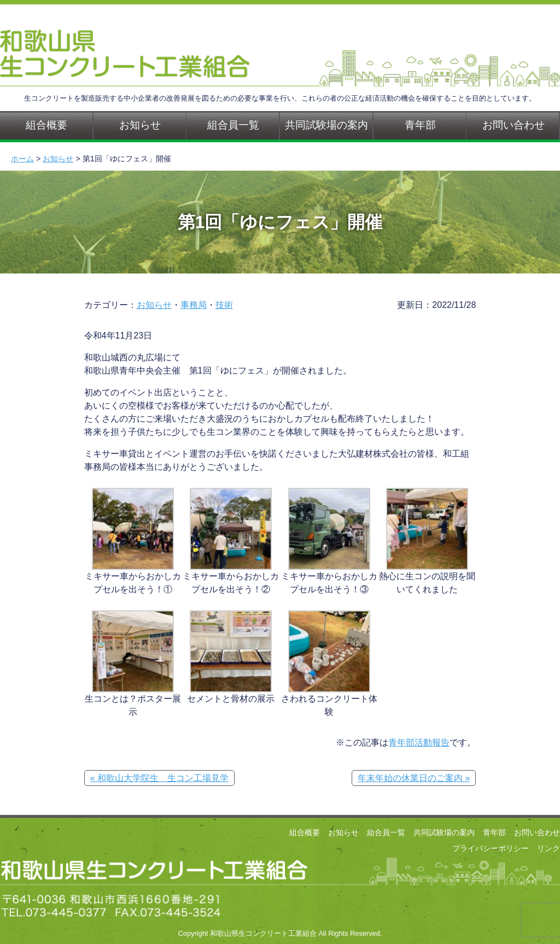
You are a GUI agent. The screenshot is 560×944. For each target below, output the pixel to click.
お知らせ (140, 125)
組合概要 (305, 832)
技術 (224, 305)
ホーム (22, 159)
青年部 (420, 125)
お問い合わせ (537, 832)
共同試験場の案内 (326, 125)
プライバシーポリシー (491, 848)
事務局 (194, 305)
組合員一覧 (233, 125)
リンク (549, 848)
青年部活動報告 (419, 742)
